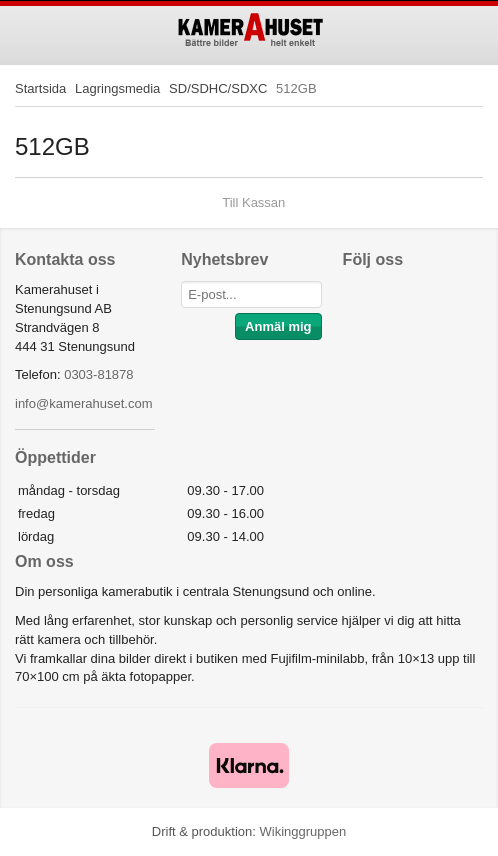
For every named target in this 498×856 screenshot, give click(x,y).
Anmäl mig (278, 326)
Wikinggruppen (302, 831)
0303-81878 (98, 374)
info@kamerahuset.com (83, 403)
